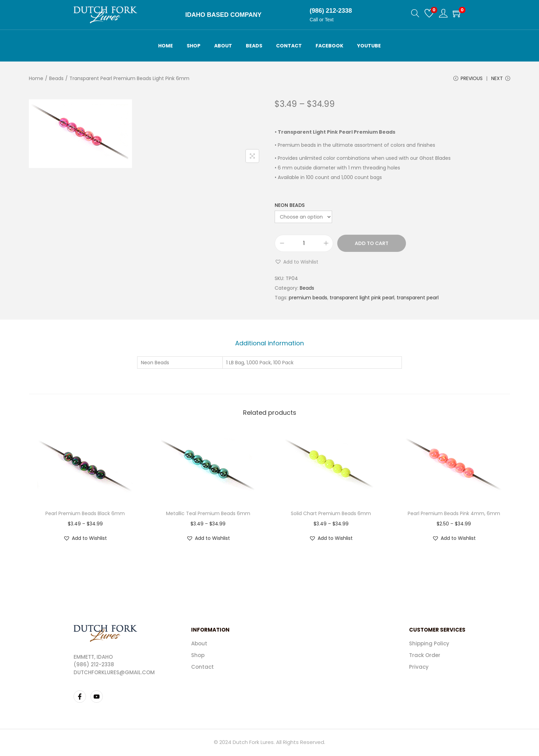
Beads (56, 78)
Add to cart (372, 244)
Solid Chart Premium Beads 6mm (331, 514)
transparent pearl (418, 299)
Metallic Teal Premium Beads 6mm (208, 514)
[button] (296, 263)
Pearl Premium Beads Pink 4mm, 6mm (454, 514)
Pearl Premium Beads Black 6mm (85, 514)
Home (36, 78)
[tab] (269, 344)
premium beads (308, 299)
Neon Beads (290, 206)
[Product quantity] (304, 244)
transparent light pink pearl (362, 299)
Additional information (269, 344)
